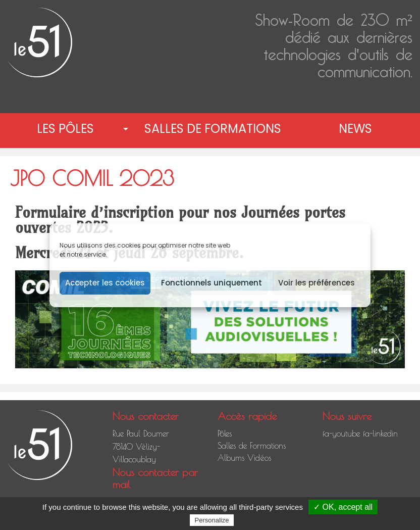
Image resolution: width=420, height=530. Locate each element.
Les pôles (65, 129)
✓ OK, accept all (343, 507)
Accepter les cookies (105, 283)
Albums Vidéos (244, 458)
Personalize (212, 520)
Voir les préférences (317, 283)
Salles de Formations (213, 129)
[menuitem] (67, 129)
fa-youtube (341, 433)
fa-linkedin (380, 433)
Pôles (225, 433)
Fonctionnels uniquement (212, 283)
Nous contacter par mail (155, 478)
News (355, 129)
